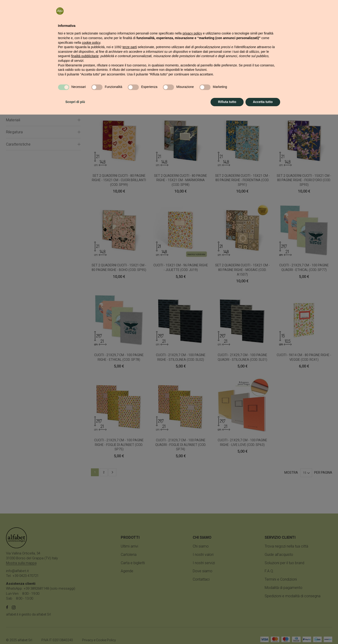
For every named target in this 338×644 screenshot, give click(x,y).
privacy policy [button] (192, 563)
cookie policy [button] (91, 572)
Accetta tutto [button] (263, 631)
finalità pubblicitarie (85, 585)
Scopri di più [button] (75, 631)
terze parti (130, 576)
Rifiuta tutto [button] (227, 631)
